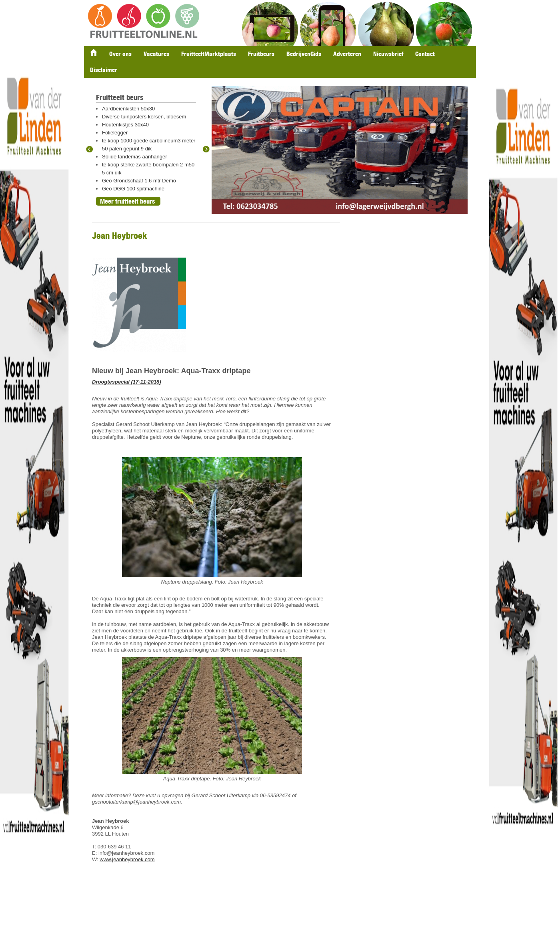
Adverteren (347, 54)
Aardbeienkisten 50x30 (128, 109)
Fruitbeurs (261, 54)
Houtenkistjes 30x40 (125, 125)
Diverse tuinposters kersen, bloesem (144, 117)
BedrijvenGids (304, 54)
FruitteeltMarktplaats (209, 54)
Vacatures (156, 54)
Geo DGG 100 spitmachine (133, 189)
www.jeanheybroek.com (127, 859)
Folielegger (115, 133)
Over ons (120, 54)
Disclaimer (104, 70)
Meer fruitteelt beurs (127, 201)
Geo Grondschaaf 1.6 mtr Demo (139, 181)
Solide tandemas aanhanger (135, 157)
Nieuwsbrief (388, 54)
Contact (425, 54)
